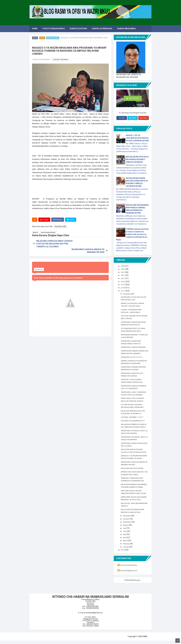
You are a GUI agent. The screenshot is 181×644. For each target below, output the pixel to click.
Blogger (137, 584)
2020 (123, 281)
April (125, 541)
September (128, 526)
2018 (123, 288)
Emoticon (39, 267)
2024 (123, 269)
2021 (123, 278)
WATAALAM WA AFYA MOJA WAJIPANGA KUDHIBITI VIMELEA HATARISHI (137, 159)
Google (44, 220)
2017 (123, 291)
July (125, 532)
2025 (123, 266)
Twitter (71, 220)
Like (122, 118)
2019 (123, 284)
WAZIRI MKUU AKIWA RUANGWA (134, 347)
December (127, 294)
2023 (123, 272)
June (125, 535)
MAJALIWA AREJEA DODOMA (133, 472)
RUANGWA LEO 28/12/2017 (132, 359)
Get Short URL (61, 227)
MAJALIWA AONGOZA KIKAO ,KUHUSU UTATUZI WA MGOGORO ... (134, 454)
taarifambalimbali (54, 38)
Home (35, 38)
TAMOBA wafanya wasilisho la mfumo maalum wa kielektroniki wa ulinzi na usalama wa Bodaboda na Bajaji (133, 234)
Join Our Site (133, 98)
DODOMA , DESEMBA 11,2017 (133, 419)
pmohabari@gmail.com (129, 574)
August (126, 529)
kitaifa (43, 38)
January (127, 550)
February (127, 547)
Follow (133, 118)
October (126, 523)
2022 (123, 275)
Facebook (58, 220)
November (127, 519)
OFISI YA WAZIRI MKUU (129, 569)
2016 (123, 553)
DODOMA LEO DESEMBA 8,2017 (134, 422)
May (125, 538)
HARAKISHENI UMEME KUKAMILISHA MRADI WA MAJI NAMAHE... (133, 353)
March (126, 544)
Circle (144, 118)
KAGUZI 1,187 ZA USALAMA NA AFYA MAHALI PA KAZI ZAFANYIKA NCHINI (137, 138)
